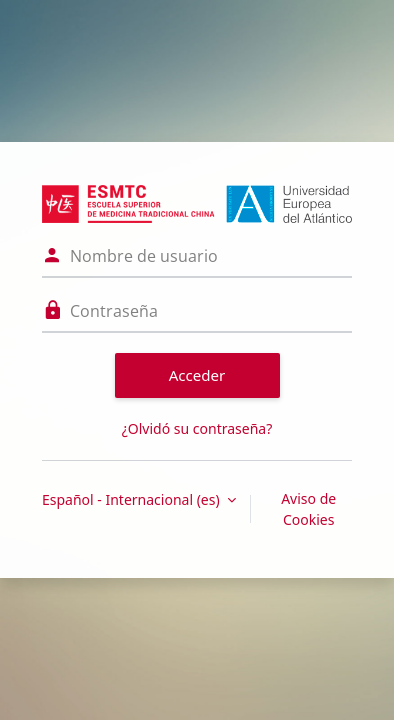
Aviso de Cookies (308, 509)
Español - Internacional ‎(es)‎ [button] (132, 499)
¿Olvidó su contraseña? (197, 428)
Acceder (197, 375)
